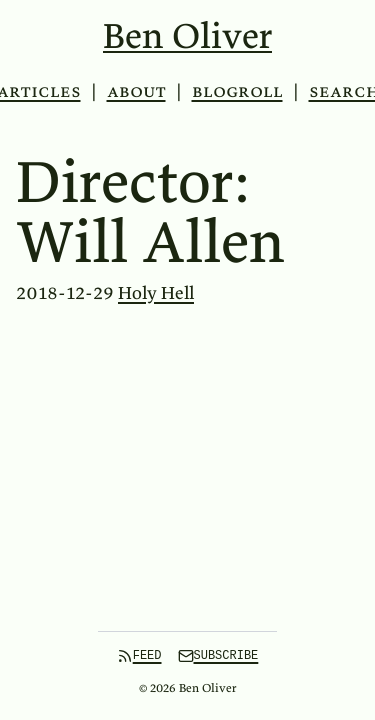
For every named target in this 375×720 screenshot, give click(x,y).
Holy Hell (156, 292)
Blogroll (237, 90)
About (136, 90)
